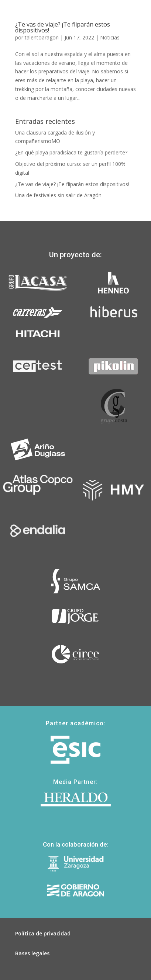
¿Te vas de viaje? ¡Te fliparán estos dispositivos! (72, 184)
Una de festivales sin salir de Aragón (58, 195)
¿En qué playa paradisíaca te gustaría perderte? (71, 152)
